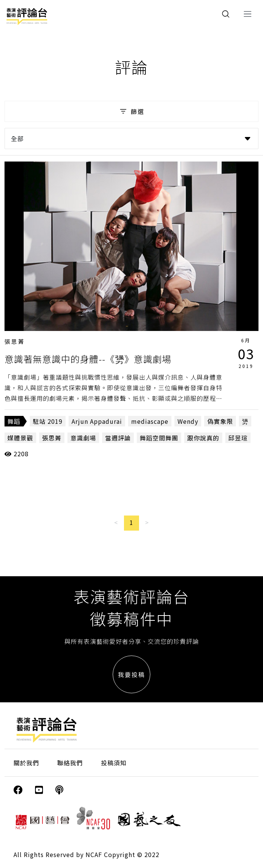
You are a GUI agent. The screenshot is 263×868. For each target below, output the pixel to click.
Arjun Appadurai (97, 421)
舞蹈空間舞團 (159, 438)
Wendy (188, 421)
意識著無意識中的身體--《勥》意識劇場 (88, 359)
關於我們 (26, 763)
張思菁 (15, 341)
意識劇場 (83, 438)
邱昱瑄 (238, 438)
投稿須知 (114, 763)
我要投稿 (131, 674)
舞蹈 (14, 421)
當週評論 (118, 438)
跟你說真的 (203, 438)
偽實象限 (220, 421)
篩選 (131, 111)
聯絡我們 (70, 763)
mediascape (150, 421)
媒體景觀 (20, 438)
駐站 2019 (48, 421)
